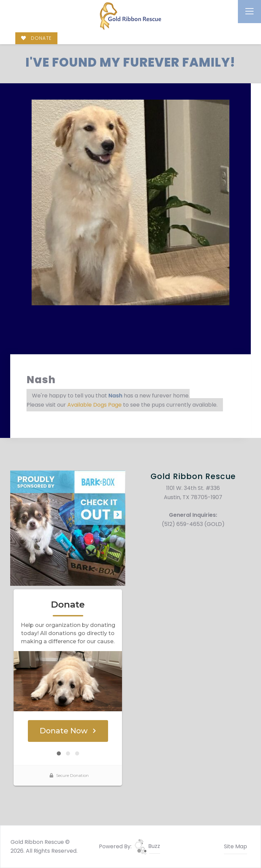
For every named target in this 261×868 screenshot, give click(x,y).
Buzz (147, 846)
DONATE (36, 38)
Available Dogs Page (94, 405)
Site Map (236, 846)
